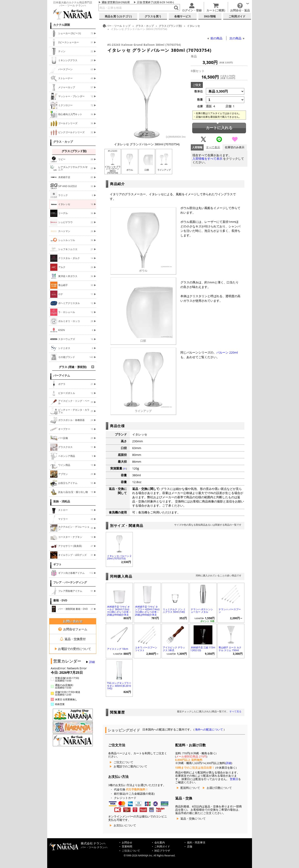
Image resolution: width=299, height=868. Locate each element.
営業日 (234, 779)
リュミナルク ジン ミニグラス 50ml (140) (174, 611)
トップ (118, 26)
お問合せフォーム (73, 629)
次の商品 (236, 38)
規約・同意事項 (196, 843)
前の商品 (217, 38)
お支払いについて (125, 825)
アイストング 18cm (118, 649)
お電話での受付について (73, 649)
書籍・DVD (60, 600)
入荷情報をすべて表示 (207, 159)
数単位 (199, 91)
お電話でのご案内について (130, 766)
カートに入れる (219, 128)
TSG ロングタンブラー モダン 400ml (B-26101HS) (119, 686)
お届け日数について (219, 788)
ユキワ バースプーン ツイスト (146, 649)
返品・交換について (193, 819)
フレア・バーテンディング (70, 582)
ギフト (57, 564)
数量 (200, 100)
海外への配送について (209, 729)
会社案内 (160, 843)
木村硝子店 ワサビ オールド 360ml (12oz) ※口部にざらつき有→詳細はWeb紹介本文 (119, 611)
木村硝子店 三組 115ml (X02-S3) (203, 649)
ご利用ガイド (162, 847)
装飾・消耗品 (62, 501)
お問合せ (127, 843)
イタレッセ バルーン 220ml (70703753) (119, 557)
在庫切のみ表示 (235, 147)
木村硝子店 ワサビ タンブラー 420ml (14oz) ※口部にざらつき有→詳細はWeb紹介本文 (147, 611)
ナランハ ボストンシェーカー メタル (202, 611)
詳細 (92, 662)
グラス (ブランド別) (170, 26)
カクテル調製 (62, 25)
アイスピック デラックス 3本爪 (174, 649)
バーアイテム (62, 376)
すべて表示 (213, 147)
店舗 (139, 2)
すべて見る (235, 711)
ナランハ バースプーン (230, 611)
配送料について (190, 788)
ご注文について (123, 762)
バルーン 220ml (227, 352)
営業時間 (127, 847)
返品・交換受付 (73, 639)
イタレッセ (193, 26)
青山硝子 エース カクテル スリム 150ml (230, 649)
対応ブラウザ (162, 851)
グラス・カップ (63, 142)
